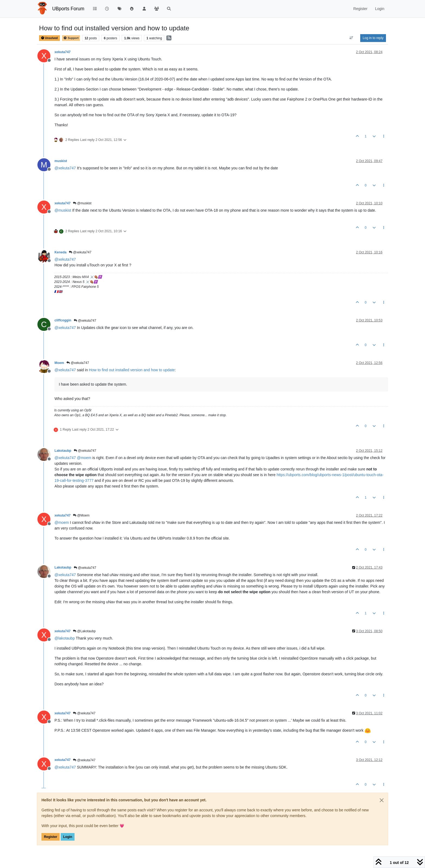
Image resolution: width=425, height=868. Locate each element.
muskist (61, 161)
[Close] (382, 800)
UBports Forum (68, 9)
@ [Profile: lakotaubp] (65, 638)
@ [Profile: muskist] (63, 210)
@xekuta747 (80, 252)
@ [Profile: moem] (84, 458)
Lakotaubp (63, 451)
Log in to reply (373, 38)
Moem (59, 363)
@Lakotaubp (84, 631)
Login (68, 837)
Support (71, 38)
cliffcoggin (63, 320)
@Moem (81, 515)
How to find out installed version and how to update (132, 370)
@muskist (82, 203)
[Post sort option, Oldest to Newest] (351, 38)
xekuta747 (62, 52)
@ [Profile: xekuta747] (65, 168)
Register (51, 837)
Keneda (60, 252)
